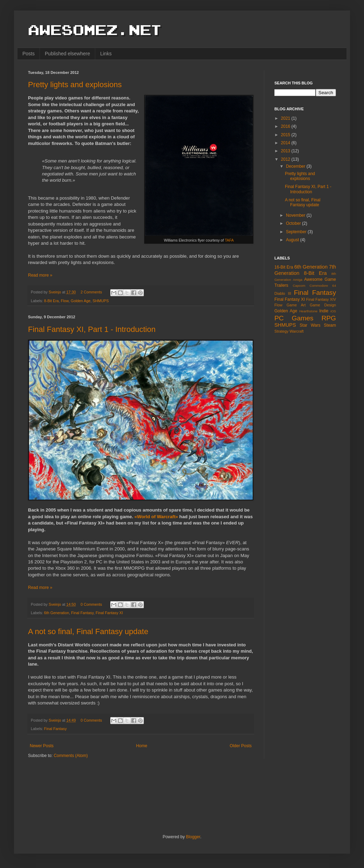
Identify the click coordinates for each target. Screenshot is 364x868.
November (296, 215)
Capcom (299, 286)
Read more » (40, 275)
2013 (286, 151)
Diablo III (283, 293)
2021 (286, 118)
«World (143, 517)
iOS (333, 311)
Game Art (296, 305)
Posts (29, 54)
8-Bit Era (51, 301)
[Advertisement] (302, 450)
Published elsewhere (67, 54)
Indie (324, 311)
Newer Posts (42, 746)
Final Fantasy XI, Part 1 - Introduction (92, 329)
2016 (286, 126)
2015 (286, 135)
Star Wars (310, 325)
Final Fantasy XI (109, 613)
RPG (329, 318)
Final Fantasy (82, 613)
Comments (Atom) (71, 756)
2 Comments (91, 292)
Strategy (281, 331)
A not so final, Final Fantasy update (88, 631)
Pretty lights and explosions (75, 85)
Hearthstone (308, 311)
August (293, 240)
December (296, 166)
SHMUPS (100, 301)
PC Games (294, 318)
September (297, 232)
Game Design (323, 305)
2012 (286, 159)
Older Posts (241, 746)
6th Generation (57, 613)
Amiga (298, 280)
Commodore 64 (323, 286)
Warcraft (296, 331)
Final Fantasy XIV (321, 299)
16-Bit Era (284, 267)
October (294, 223)
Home (142, 746)
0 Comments (91, 604)
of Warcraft (163, 517)
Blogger (193, 837)
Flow (65, 301)
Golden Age (80, 301)
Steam (330, 325)
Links (106, 54)
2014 (286, 143)
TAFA (229, 240)
